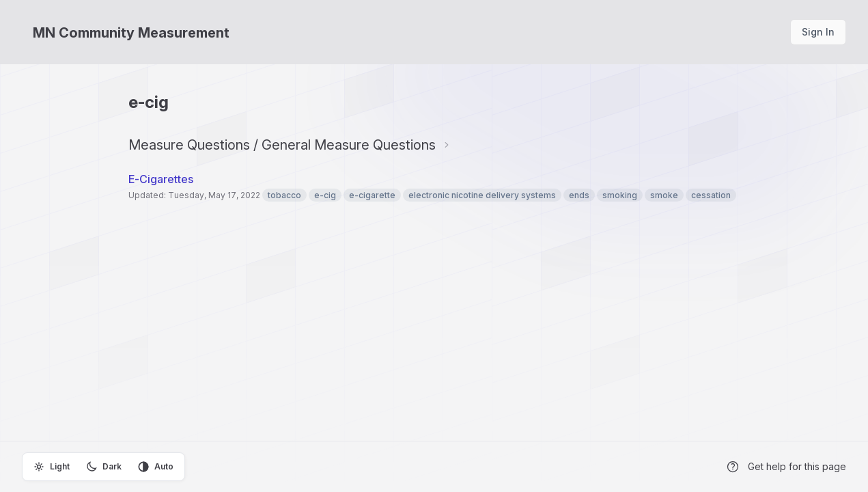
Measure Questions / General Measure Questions (282, 145)
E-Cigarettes (162, 179)
